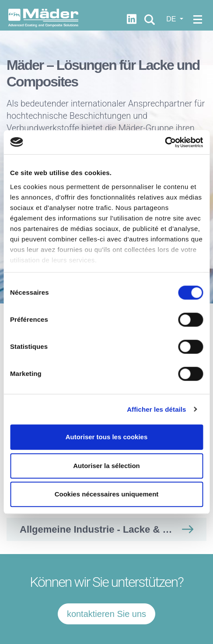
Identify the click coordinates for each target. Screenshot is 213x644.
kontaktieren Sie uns (106, 614)
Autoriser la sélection (106, 466)
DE (172, 19)
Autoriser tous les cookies (107, 437)
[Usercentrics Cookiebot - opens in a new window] (165, 142)
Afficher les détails (156, 409)
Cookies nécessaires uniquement (107, 494)
